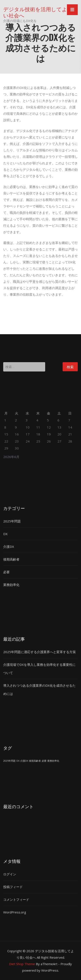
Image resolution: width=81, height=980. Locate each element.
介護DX (9, 547)
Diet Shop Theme (22, 964)
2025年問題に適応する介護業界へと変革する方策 (40, 652)
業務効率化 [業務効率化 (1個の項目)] (53, 761)
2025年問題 (12, 521)
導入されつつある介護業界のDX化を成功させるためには (39, 690)
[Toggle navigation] (72, 10)
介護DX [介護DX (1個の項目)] (24, 761)
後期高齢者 (11, 559)
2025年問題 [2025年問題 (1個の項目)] (9, 761)
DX (5, 534)
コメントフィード (16, 899)
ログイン (10, 874)
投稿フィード (13, 887)
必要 (6, 572)
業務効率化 (11, 585)
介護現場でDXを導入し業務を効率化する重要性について (39, 669)
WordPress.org (15, 912)
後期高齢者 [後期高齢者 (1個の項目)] (35, 761)
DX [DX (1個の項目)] (18, 761)
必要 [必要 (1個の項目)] (44, 761)
